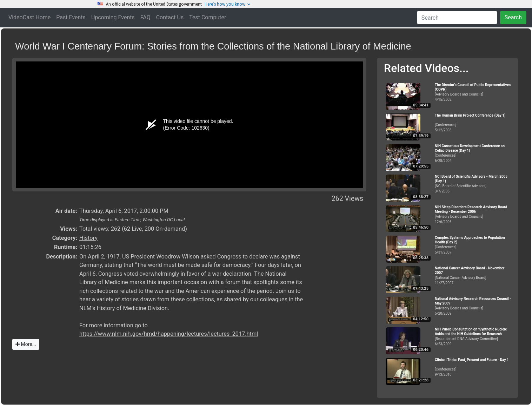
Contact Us (170, 17)
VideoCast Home (29, 17)
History (88, 238)
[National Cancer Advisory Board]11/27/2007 (473, 276)
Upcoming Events (113, 17)
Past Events (71, 17)
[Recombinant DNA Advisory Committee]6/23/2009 (473, 337)
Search (513, 17)
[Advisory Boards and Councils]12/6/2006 (473, 214)
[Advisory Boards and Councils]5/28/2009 (473, 306)
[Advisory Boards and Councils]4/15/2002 (473, 92)
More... (26, 344)
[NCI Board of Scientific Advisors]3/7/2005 (473, 184)
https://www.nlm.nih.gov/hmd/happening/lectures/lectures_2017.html (169, 334)
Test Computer (208, 17)
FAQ (145, 17)
